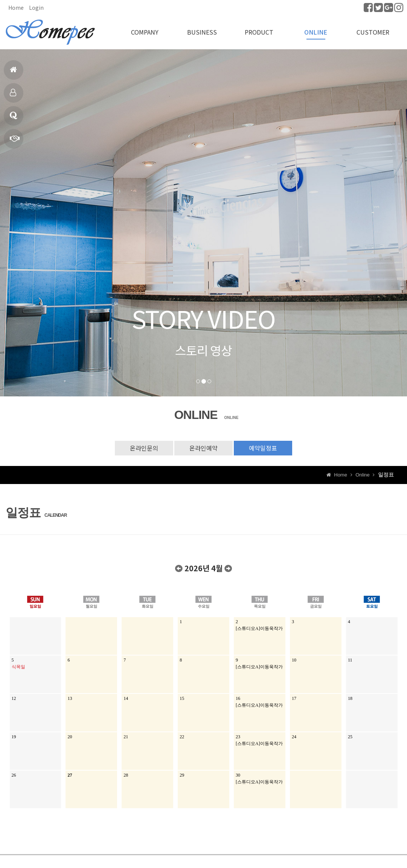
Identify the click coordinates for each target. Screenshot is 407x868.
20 (70, 737)
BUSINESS (202, 32)
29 (182, 775)
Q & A (14, 119)
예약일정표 (263, 448)
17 (294, 698)
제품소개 (13, 96)
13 (70, 698)
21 (126, 737)
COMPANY (145, 32)
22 (182, 737)
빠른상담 (15, 142)
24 (294, 737)
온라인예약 (203, 448)
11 (350, 660)
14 (126, 698)
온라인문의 (144, 448)
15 (182, 698)
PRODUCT (259, 32)
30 (238, 775)
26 (14, 775)
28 (126, 775)
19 (14, 737)
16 (238, 698)
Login (36, 8)
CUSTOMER (373, 32)
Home (16, 8)
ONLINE (316, 32)
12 (14, 698)
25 (350, 737)
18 (350, 698)
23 (238, 737)
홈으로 (13, 73)
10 (294, 660)
